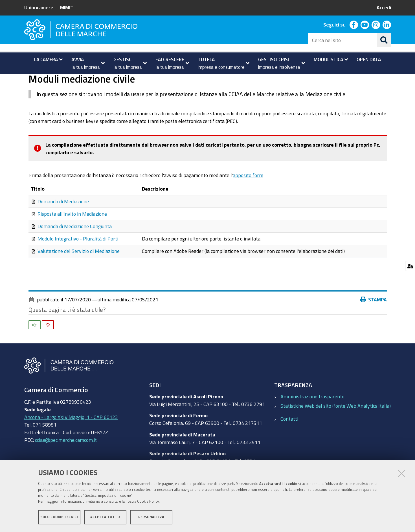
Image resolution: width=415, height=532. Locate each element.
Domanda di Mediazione (63, 224)
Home (28, 80)
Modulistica (48, 80)
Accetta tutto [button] (105, 517)
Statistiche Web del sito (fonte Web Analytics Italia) (336, 428)
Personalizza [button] (151, 517)
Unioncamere (39, 7)
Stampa (374, 322)
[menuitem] (46, 59)
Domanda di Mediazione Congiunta (75, 249)
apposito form (248, 197)
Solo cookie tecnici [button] (59, 517)
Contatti (289, 441)
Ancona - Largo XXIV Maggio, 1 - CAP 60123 (71, 439)
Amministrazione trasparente (312, 419)
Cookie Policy (148, 502)
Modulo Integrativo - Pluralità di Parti (78, 261)
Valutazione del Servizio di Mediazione (79, 273)
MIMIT (67, 7)
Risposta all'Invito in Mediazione (72, 236)
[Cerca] (384, 40)
